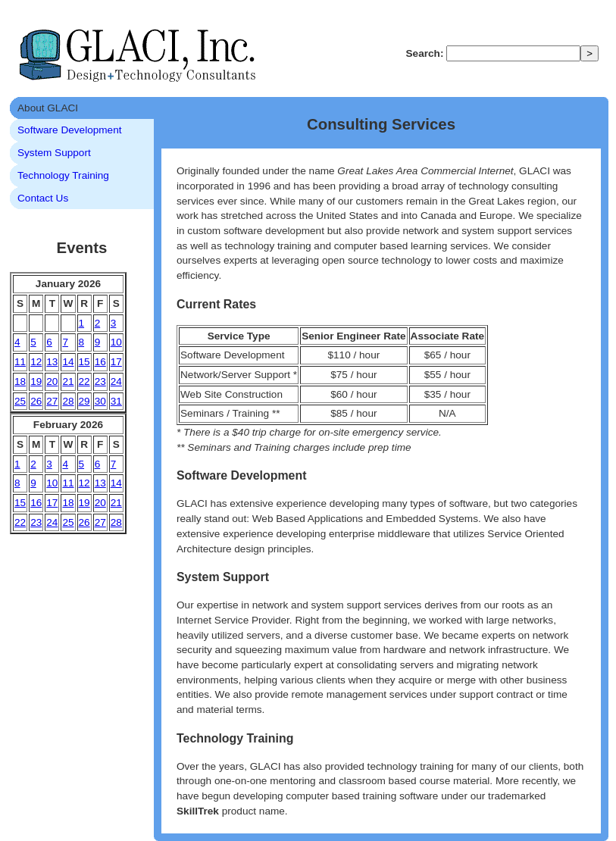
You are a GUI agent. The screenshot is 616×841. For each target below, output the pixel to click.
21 (68, 381)
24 (116, 381)
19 (36, 381)
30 (100, 401)
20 (52, 381)
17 (116, 362)
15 (84, 362)
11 (20, 362)
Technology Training (63, 175)
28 (68, 401)
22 (84, 381)
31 (116, 401)
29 (84, 401)
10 (116, 342)
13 (52, 362)
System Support (54, 153)
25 (20, 401)
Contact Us (43, 198)
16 (100, 362)
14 (68, 362)
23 (100, 381)
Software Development (70, 130)
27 (52, 401)
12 (36, 362)
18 (20, 381)
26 (36, 401)
